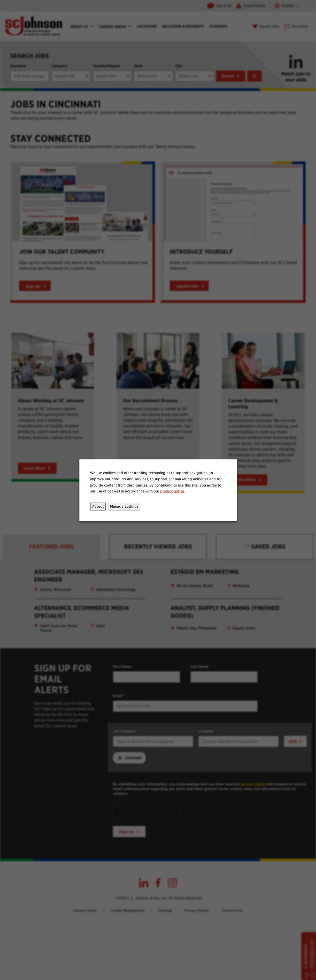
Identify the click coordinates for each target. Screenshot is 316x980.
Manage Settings (124, 506)
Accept (98, 506)
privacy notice (172, 491)
